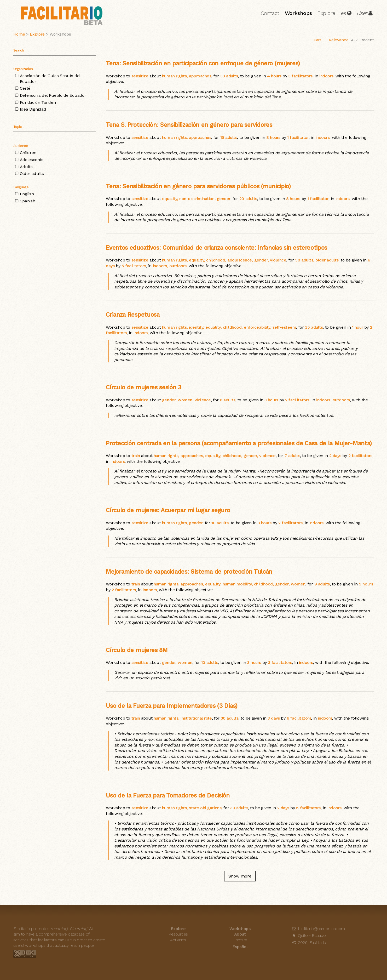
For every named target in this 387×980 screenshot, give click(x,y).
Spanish (28, 201)
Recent (367, 40)
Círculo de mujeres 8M (137, 650)
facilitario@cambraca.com (318, 929)
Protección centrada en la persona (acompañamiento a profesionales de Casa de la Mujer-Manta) (239, 443)
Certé (25, 88)
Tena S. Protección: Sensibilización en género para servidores (189, 125)
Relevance (339, 40)
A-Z (354, 40)
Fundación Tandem (39, 102)
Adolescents (32, 160)
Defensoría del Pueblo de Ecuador (53, 95)
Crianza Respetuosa (133, 315)
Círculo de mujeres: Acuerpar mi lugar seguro (168, 510)
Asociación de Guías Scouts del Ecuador (50, 79)
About (240, 934)
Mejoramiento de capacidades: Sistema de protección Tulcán (189, 572)
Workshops (298, 13)
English (27, 194)
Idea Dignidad (33, 109)
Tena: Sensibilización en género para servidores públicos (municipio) (198, 186)
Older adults (32, 173)
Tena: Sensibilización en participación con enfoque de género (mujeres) (203, 63)
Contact (270, 13)
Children (28, 153)
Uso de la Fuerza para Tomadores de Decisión (168, 795)
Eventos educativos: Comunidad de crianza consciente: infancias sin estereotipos (216, 248)
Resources (178, 934)
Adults (26, 167)
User (362, 13)
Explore (326, 13)
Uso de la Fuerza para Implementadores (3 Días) (172, 706)
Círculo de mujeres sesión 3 (143, 387)
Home (19, 34)
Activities (178, 940)
